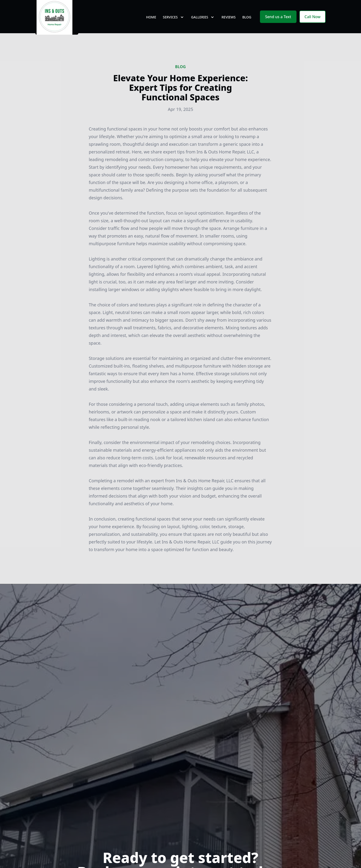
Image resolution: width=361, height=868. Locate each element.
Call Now (313, 21)
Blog (247, 21)
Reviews (229, 21)
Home (151, 21)
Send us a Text (278, 21)
